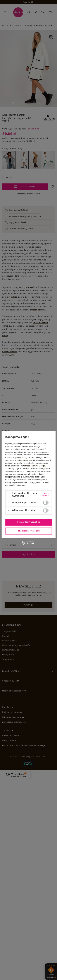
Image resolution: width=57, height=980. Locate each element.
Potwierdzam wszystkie (29, 522)
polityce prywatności (26, 460)
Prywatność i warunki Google (33, 466)
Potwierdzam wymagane (28, 531)
